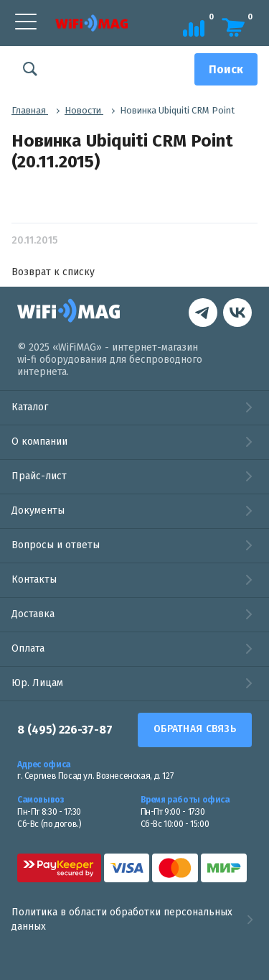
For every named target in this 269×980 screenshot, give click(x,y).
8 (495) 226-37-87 (65, 730)
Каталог (30, 407)
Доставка (33, 614)
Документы (38, 510)
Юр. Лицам (37, 683)
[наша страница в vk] (203, 314)
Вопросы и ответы (56, 545)
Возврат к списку (53, 272)
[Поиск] (226, 69)
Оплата (28, 648)
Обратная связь (195, 729)
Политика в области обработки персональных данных (134, 919)
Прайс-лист (39, 476)
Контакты (34, 579)
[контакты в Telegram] (237, 314)
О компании (39, 442)
